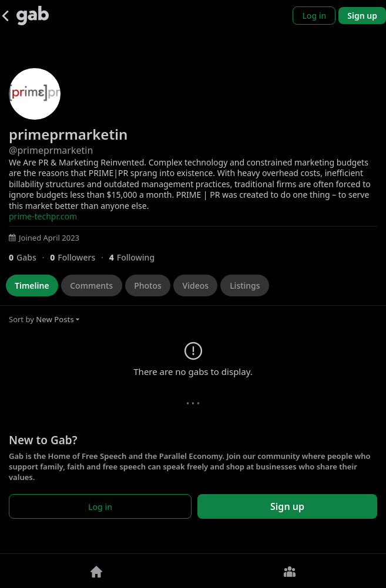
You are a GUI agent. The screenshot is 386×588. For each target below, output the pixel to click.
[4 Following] (136, 257)
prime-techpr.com (43, 216)
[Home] (97, 571)
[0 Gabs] (29, 257)
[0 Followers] (79, 257)
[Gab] (33, 16)
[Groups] (290, 571)
